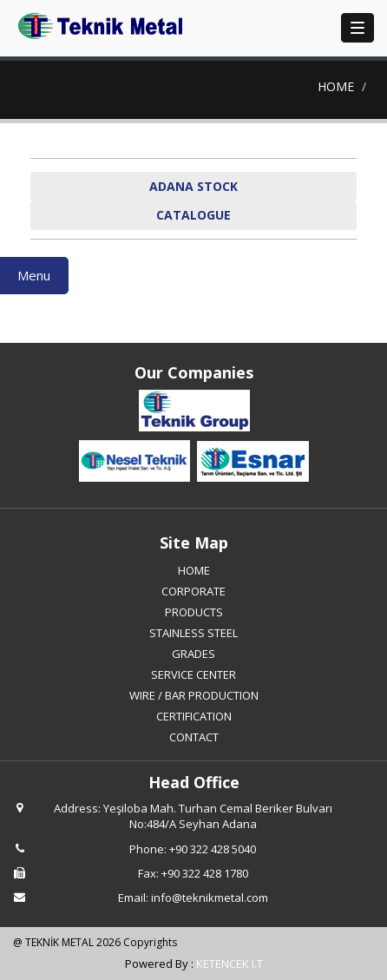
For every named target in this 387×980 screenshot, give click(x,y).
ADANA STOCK (193, 186)
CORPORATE (193, 591)
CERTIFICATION (194, 716)
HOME (336, 86)
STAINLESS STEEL (193, 633)
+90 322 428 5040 (213, 849)
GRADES (193, 654)
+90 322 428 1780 (205, 873)
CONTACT (194, 737)
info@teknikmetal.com (210, 898)
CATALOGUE (193, 215)
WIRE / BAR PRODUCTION (194, 695)
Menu (34, 275)
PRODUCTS (194, 612)
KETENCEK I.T (230, 964)
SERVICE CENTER (193, 674)
